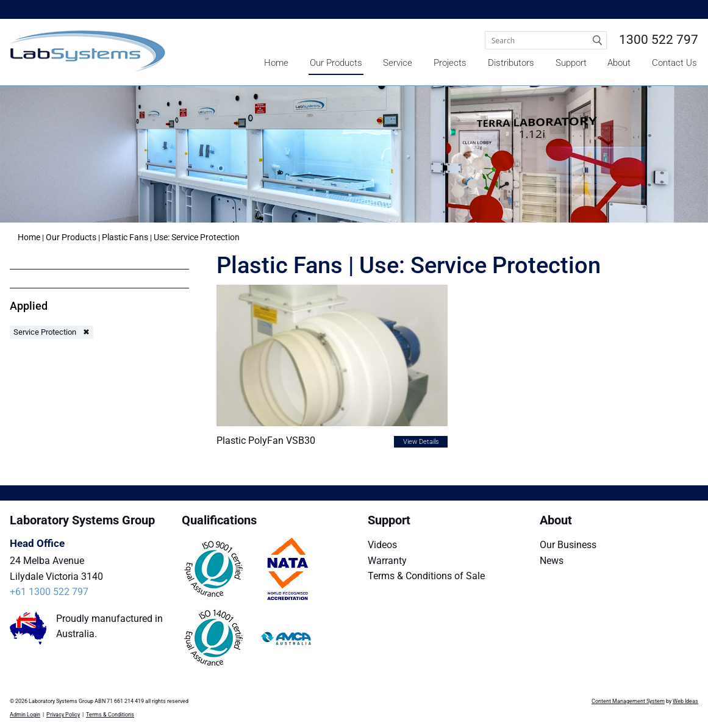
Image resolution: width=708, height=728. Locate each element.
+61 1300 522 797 (49, 592)
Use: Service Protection (197, 237)
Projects (450, 63)
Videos (382, 545)
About (619, 63)
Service (398, 63)
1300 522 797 (659, 40)
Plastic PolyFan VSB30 (266, 441)
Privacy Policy (63, 715)
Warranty (387, 561)
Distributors (511, 63)
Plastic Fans (125, 237)
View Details (421, 442)
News (552, 561)
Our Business (568, 545)
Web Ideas (685, 701)
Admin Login (25, 715)
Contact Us (674, 63)
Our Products (336, 63)
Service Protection (45, 332)
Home (276, 63)
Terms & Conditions (110, 715)
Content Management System (628, 701)
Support (571, 63)
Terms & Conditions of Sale (426, 576)
